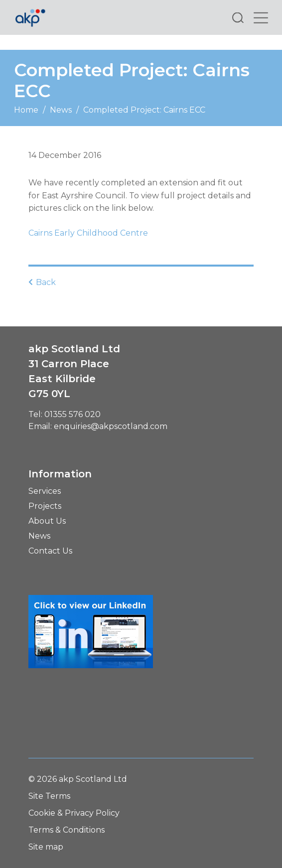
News (61, 110)
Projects (45, 506)
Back (42, 282)
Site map (46, 847)
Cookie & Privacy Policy (74, 813)
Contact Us (50, 551)
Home (26, 110)
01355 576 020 (72, 414)
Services (45, 491)
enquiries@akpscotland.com (111, 426)
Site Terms (49, 796)
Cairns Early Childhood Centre (88, 233)
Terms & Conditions (67, 830)
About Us (47, 521)
